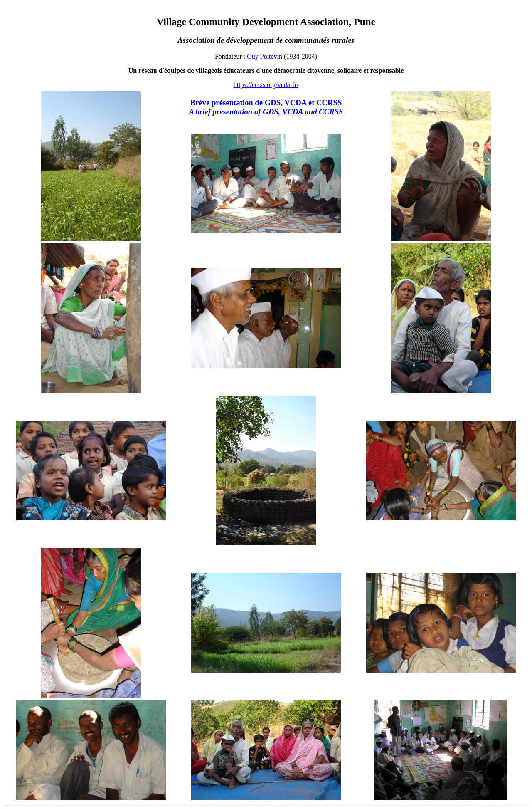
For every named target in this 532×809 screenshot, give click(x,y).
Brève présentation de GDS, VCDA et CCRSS (266, 107)
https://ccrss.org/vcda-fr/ (266, 85)
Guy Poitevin (265, 56)
